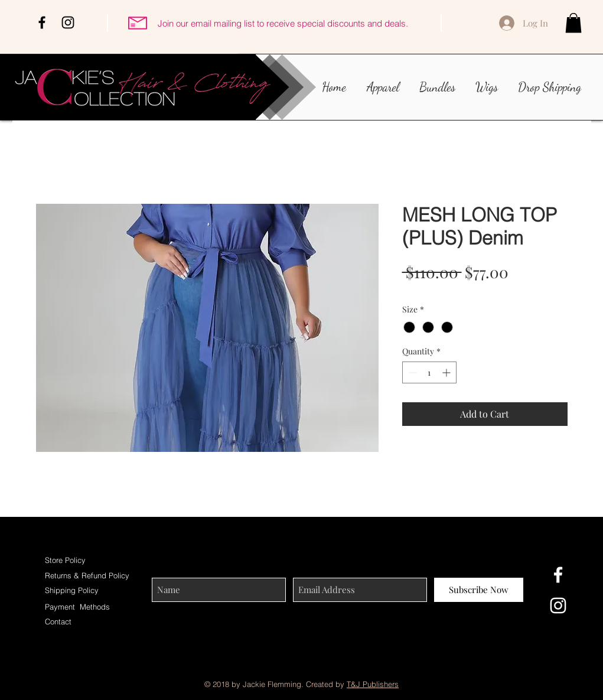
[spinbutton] (429, 372)
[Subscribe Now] (479, 590)
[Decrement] (411, 372)
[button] (573, 23)
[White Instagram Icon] (558, 605)
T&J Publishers (373, 684)
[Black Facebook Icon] (42, 22)
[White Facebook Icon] (558, 575)
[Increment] (447, 372)
